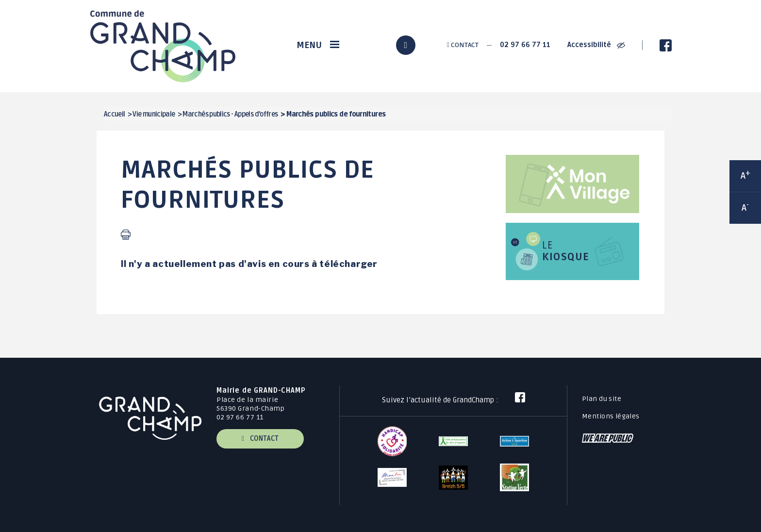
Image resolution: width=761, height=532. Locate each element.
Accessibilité (596, 45)
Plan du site (602, 399)
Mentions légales (611, 416)
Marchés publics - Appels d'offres (230, 114)
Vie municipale (154, 114)
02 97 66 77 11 (525, 45)
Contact (463, 45)
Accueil (115, 114)
